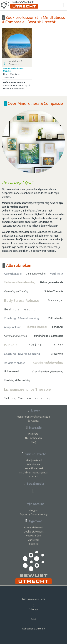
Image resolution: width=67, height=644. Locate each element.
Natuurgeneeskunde (52, 282)
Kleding (35, 345)
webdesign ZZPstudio (33, 626)
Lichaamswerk (12, 371)
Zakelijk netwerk (33, 461)
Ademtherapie (13, 274)
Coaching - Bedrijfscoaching (47, 371)
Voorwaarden (33, 536)
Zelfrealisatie (56, 318)
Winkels (11, 345)
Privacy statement (33, 527)
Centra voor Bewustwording (20, 282)
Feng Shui (58, 327)
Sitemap (34, 544)
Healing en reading (20, 309)
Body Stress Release (22, 300)
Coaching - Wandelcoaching (21, 318)
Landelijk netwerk (34, 468)
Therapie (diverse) (37, 327)
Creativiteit (57, 354)
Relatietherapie (14, 363)
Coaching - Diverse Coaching (22, 354)
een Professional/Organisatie (34, 417)
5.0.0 (33, 617)
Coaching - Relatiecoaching (48, 363)
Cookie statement (34, 532)
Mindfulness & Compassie (49, 336)
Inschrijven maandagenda (33, 473)
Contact (33, 476)
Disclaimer (33, 540)
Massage (56, 300)
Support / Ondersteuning (34, 514)
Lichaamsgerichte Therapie (27, 389)
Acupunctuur (12, 327)
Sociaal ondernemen (15, 336)
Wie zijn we (33, 464)
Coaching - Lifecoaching (17, 380)
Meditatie (56, 274)
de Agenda (33, 421)
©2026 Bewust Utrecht (33, 597)
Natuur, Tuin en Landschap (28, 398)
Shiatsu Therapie (54, 291)
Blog (33, 442)
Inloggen (33, 510)
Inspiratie (33, 434)
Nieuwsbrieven (33, 438)
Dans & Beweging (36, 274)
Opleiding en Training (16, 291)
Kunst (58, 345)
